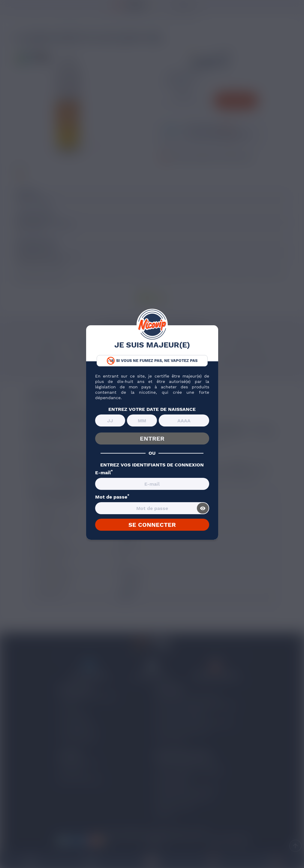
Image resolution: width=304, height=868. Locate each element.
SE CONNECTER (152, 525)
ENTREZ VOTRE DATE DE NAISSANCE (152, 409)
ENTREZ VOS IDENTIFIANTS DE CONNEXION (152, 465)
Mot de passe (112, 497)
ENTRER (152, 439)
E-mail (104, 473)
